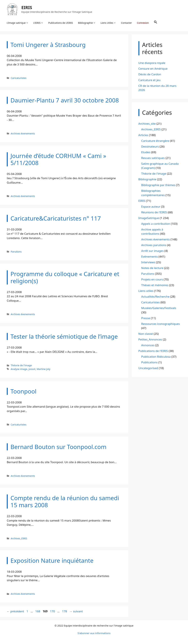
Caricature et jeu (149, 80)
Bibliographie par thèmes (158, 185)
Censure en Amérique (153, 69)
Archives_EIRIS (19, 539)
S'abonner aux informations (94, 633)
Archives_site (147, 124)
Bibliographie (87, 23)
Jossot (32, 369)
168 (38, 611)
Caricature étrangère (155, 141)
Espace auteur (151, 207)
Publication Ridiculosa (156, 357)
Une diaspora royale (152, 63)
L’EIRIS (38, 23)
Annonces (148, 345)
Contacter (127, 23)
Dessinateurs (150, 147)
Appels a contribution (156, 224)
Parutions (16, 252)
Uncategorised (148, 368)
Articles (143, 135)
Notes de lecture (152, 268)
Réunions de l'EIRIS (154, 212)
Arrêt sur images (152, 251)
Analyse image (19, 369)
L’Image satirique (18, 23)
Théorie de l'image (21, 366)
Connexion (143, 23)
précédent (15, 611)
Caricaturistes (18, 78)
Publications (149, 363)
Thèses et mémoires (155, 285)
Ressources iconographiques (161, 324)
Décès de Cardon (150, 74)
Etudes (146, 152)
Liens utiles (146, 291)
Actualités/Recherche (155, 297)
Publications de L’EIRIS (61, 23)
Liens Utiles (108, 23)
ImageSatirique (149, 218)
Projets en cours (152, 280)
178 (65, 611)
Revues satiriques (153, 158)
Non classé (146, 334)
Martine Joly (43, 369)
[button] (156, 23)
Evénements (150, 257)
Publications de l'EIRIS (153, 351)
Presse (146, 318)
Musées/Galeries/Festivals (159, 308)
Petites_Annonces (150, 340)
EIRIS (27, 7)
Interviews (148, 263)
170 (53, 611)
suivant (76, 611)
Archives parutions (154, 245)
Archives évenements (23, 134)
